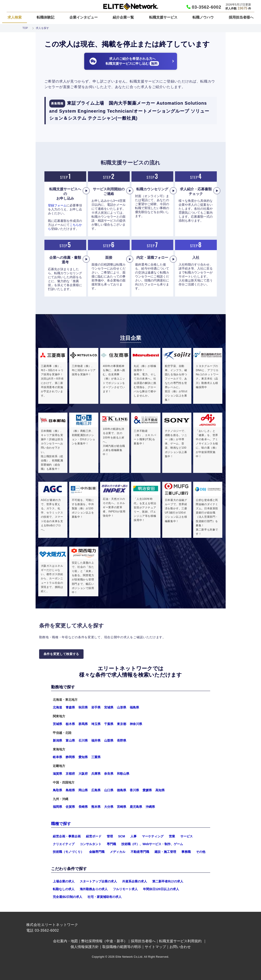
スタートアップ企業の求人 (98, 881)
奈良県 (109, 774)
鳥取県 (57, 790)
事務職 (186, 852)
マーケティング (153, 836)
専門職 (111, 844)
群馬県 (83, 724)
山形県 (122, 707)
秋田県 (83, 707)
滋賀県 (57, 774)
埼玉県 (96, 724)
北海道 (57, 707)
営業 (172, 836)
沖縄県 (150, 807)
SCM (122, 836)
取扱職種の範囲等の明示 (122, 947)
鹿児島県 (136, 807)
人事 (133, 836)
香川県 (134, 790)
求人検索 (15, 17)
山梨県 (109, 740)
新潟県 (57, 740)
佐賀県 (70, 807)
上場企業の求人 (64, 881)
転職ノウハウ (203, 17)
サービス (187, 836)
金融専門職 (97, 852)
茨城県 (57, 724)
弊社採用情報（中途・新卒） (104, 941)
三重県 (96, 757)
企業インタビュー (84, 17)
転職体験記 (46, 17)
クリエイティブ (64, 844)
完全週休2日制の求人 (68, 897)
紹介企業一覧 (123, 17)
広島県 (96, 790)
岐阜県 (57, 757)
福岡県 (57, 807)
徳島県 (122, 790)
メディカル (118, 852)
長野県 (122, 740)
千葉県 (109, 724)
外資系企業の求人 (135, 881)
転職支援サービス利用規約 (180, 941)
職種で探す (61, 824)
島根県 (70, 790)
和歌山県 (123, 774)
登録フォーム (57, 205)
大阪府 (83, 774)
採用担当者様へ (241, 17)
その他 (201, 852)
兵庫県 (96, 774)
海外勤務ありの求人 (94, 889)
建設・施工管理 (165, 852)
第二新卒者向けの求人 (168, 881)
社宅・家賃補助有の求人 (105, 897)
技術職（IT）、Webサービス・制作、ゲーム (152, 844)
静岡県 (70, 757)
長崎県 (83, 807)
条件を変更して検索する (61, 654)
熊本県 (96, 807)
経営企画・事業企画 (67, 836)
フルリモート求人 (125, 889)
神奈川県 (136, 724)
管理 (110, 836)
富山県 (70, 740)
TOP (25, 28)
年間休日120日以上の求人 (161, 889)
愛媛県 (147, 790)
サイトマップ (155, 947)
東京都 (122, 724)
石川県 (83, 740)
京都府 (70, 774)
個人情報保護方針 (85, 947)
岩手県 (96, 707)
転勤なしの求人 (64, 889)
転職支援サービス (163, 17)
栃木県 (70, 724)
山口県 (109, 790)
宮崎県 (122, 807)
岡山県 (83, 790)
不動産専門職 (140, 852)
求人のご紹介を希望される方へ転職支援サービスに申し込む (132, 61)
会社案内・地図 (65, 941)
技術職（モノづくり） (68, 852)
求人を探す (42, 28)
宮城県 (109, 707)
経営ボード (94, 836)
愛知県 (83, 757)
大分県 (109, 807)
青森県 (70, 707)
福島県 (134, 707)
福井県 (96, 740)
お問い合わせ (180, 947)
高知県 (160, 790)
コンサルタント (91, 844)
